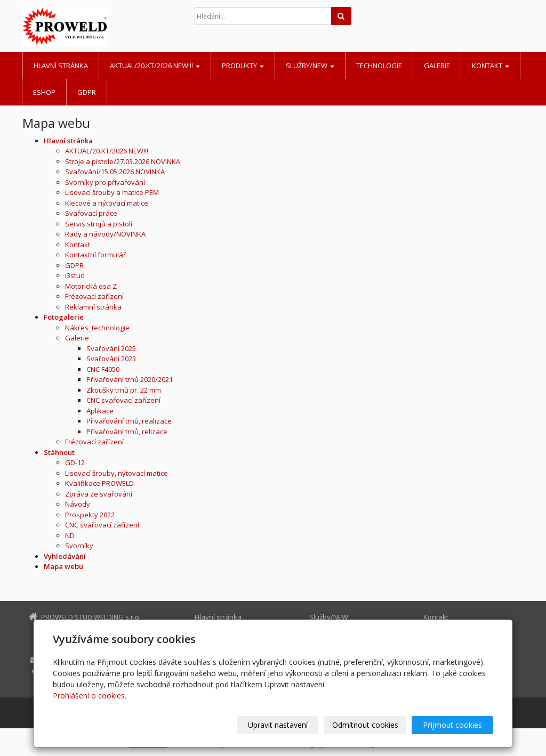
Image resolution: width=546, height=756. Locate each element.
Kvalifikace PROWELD (99, 483)
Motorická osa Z (91, 286)
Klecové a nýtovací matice (107, 203)
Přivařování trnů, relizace (127, 432)
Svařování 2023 (111, 359)
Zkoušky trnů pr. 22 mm (124, 390)
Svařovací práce (91, 213)
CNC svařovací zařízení (123, 400)
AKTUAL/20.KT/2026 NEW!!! (155, 66)
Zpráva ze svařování (99, 494)
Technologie (379, 66)
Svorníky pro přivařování (105, 182)
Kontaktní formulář (95, 255)
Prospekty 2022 (90, 515)
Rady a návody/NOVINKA (105, 234)
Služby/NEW (310, 66)
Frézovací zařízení (94, 296)
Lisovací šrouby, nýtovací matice (117, 473)
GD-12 (75, 462)
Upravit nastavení (278, 725)
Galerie (437, 66)
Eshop (44, 92)
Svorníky (79, 546)
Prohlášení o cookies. (90, 696)
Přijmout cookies (452, 725)
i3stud (75, 275)
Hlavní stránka (61, 66)
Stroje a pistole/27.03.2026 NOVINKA (123, 161)
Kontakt (491, 66)
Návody (78, 504)
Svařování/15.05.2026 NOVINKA (115, 172)
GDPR (87, 92)
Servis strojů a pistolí (99, 224)
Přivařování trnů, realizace (129, 421)
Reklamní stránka (93, 307)
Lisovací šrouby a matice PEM (112, 192)
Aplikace (100, 411)
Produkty (243, 66)
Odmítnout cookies (365, 725)
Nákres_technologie (97, 328)
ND (70, 535)
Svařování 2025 (111, 348)
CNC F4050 (103, 369)
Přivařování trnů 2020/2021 (130, 379)
